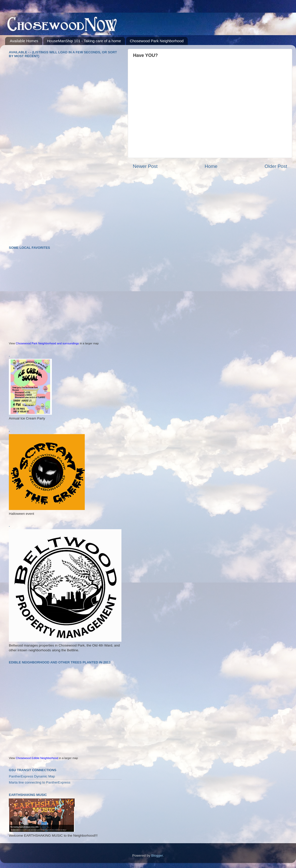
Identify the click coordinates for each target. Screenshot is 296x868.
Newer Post (145, 166)
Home (211, 166)
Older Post (276, 166)
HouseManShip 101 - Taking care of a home (84, 41)
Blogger (157, 855)
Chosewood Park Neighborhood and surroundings (47, 343)
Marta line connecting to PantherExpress (40, 782)
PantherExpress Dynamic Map (32, 776)
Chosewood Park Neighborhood (157, 41)
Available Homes (24, 41)
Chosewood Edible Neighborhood (37, 758)
